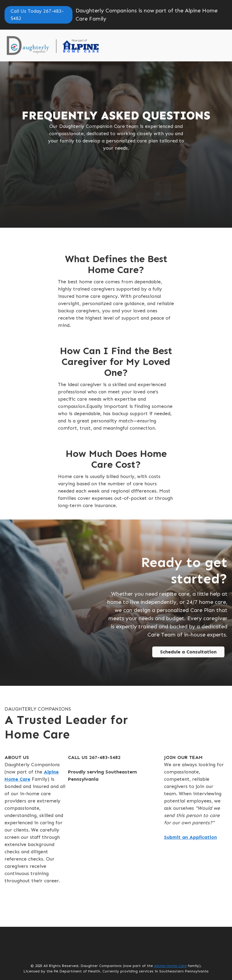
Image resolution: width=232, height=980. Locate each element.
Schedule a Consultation (188, 652)
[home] (65, 46)
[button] (218, 46)
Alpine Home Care (170, 966)
